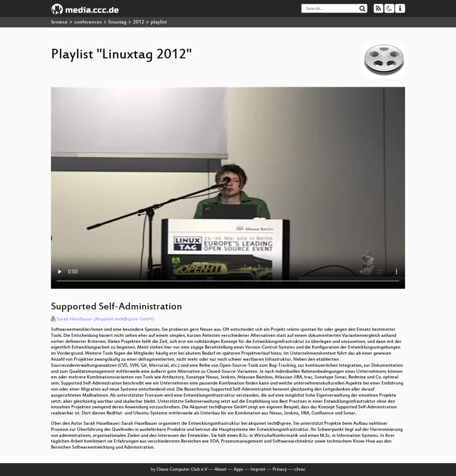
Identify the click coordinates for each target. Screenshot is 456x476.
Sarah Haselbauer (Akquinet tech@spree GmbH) (105, 319)
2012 (139, 22)
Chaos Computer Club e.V (182, 470)
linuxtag (117, 22)
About (221, 470)
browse (59, 22)
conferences (88, 22)
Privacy (280, 470)
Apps (239, 470)
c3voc (300, 470)
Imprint (258, 470)
